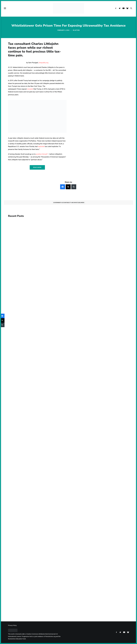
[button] (116, 8)
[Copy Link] (74, 187)
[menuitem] (116, 8)
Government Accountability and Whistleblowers (69, 203)
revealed (30, 89)
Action (77, 30)
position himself (42, 154)
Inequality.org (44, 63)
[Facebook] (63, 187)
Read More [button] (37, 167)
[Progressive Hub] (68, 8)
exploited (41, 146)
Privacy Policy (12, 625)
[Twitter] (68, 187)
